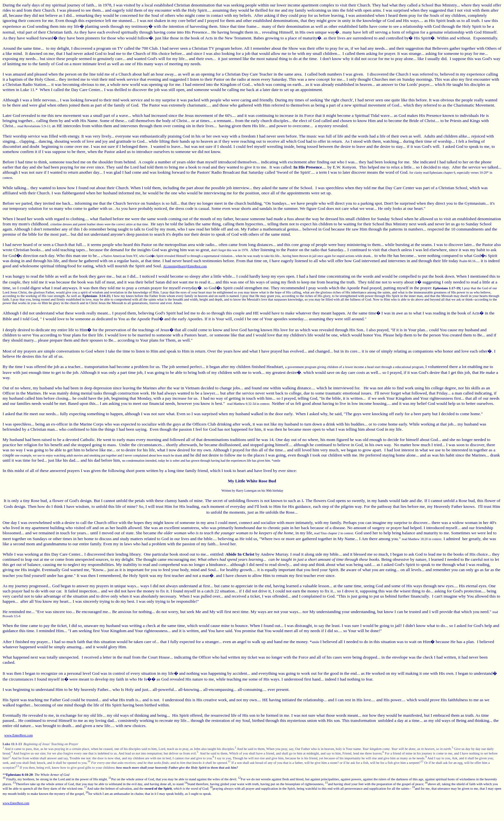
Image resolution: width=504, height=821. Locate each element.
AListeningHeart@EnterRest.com (185, 266)
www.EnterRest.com (18, 735)
